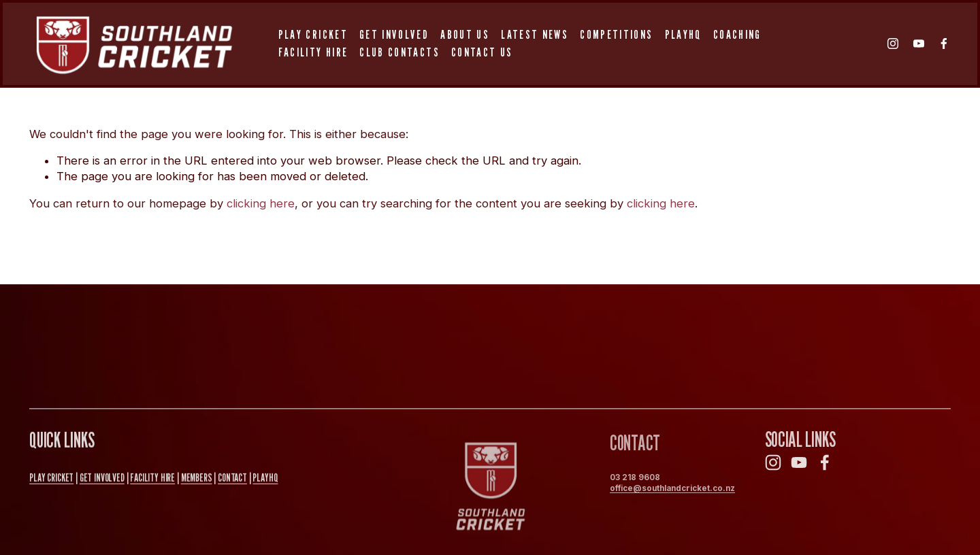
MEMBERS (197, 480)
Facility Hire (313, 52)
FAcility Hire (152, 480)
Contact (232, 480)
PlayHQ (683, 34)
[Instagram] (893, 44)
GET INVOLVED (102, 480)
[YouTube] (919, 44)
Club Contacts (399, 52)
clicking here (261, 203)
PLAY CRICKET (51, 480)
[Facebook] (944, 44)
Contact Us (482, 52)
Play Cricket (313, 34)
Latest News (535, 34)
